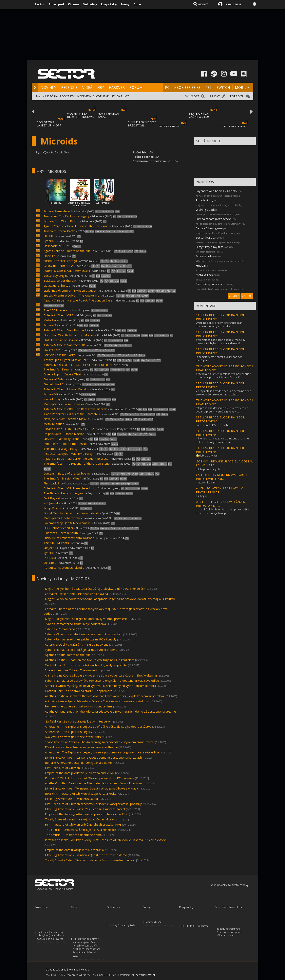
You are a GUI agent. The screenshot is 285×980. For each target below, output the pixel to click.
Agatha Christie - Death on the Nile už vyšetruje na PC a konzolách (90, 660)
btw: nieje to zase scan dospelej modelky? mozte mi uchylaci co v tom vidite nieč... (221, 342)
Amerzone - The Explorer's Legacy (69, 732)
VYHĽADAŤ (192, 96)
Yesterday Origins (56, 276)
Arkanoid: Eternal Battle (59, 231)
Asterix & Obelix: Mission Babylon (66, 389)
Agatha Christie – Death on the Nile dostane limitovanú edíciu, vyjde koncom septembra (104, 696)
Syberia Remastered (58, 211)
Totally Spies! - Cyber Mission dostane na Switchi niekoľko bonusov (90, 860)
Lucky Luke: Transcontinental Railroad (69, 538)
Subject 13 (51, 548)
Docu (137, 4)
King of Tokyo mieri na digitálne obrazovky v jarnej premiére (86, 619)
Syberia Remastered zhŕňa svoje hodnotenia (75, 624)
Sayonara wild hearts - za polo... (217, 191)
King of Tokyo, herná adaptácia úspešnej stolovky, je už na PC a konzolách (95, 589)
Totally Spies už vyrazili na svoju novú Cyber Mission (80, 819)
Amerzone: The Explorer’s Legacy (66, 216)
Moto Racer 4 (53, 320)
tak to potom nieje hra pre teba (215, 469)
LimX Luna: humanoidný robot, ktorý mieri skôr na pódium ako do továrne (51, 935)
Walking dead (205, 210)
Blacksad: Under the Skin (60, 280)
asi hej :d (201, 496)
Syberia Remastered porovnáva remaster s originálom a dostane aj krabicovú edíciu (102, 680)
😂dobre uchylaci (206, 456)
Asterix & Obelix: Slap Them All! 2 (66, 330)
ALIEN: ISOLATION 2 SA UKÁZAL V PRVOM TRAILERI (219, 490)
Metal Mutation (54, 424)
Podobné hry (205, 200)
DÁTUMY (123, 96)
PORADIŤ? (237, 96)
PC (167, 87)
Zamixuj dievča (153, 922)
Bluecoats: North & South (61, 533)
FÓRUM (136, 87)
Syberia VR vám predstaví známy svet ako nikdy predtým (84, 634)
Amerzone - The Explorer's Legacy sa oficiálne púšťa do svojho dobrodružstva (98, 726)
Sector (40, 4)
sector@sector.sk (146, 975)
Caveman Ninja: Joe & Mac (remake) (68, 523)
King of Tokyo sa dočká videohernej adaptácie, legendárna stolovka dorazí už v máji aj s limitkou (110, 599)
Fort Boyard (52, 498)
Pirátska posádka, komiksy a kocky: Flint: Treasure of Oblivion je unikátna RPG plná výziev (105, 840)
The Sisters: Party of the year (64, 493)
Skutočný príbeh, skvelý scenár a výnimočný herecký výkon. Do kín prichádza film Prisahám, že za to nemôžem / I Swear (87, 947)
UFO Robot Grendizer (58, 528)
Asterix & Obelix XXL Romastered (79, 204)
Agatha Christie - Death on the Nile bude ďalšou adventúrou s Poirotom (93, 783)
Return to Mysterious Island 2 (64, 568)
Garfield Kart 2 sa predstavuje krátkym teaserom (79, 721)
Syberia (49, 553)
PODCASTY (67, 96)
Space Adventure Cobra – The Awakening (71, 295)
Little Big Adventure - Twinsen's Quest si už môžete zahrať (85, 809)
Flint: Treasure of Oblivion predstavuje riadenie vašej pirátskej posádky (93, 804)
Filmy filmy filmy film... (210, 247)
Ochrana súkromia (56, 970)
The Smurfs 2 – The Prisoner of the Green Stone (77, 463)
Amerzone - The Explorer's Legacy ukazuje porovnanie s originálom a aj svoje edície (102, 752)
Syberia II (50, 241)
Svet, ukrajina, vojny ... (210, 284)
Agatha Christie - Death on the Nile (67, 251)
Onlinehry (90, 4)
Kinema (73, 4)
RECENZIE (69, 87)
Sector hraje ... (205, 237)
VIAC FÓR (247, 296)
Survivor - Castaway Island (62, 439)
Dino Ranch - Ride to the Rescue (66, 444)
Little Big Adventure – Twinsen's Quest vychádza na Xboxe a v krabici (92, 788)
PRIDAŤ (215, 96)
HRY (101, 87)
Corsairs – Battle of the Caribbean (67, 473)
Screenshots (204, 256)
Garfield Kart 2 (54, 384)
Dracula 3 (50, 558)
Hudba (200, 265)
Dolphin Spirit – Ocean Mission (64, 434)
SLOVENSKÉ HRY (104, 96)
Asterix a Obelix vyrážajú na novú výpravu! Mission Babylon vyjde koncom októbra (100, 686)
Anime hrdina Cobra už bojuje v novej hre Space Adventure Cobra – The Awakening (101, 675)
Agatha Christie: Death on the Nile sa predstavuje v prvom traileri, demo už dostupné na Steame (110, 711)
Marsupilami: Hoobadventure (63, 518)
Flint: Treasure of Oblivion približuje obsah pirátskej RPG (83, 824)
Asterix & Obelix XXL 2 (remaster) (67, 271)
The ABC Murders (56, 310)
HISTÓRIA (51, 96)
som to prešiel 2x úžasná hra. (213, 425)
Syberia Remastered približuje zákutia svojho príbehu (81, 650)
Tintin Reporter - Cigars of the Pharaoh (70, 414)
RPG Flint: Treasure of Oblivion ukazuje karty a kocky (81, 793)
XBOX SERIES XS (187, 87)
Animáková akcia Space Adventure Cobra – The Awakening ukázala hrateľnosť (97, 701)
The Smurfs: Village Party (61, 449)
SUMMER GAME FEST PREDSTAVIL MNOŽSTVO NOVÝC (142, 125)
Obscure (49, 256)
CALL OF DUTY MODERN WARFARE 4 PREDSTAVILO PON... (222, 477)
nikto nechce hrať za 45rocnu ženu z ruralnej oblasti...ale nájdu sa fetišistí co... (223, 440)
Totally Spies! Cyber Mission (63, 360)
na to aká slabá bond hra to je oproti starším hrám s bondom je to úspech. (222, 511)
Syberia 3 (50, 325)
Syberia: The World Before (62, 221)
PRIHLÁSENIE (234, 4)
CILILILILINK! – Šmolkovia (195, 926)
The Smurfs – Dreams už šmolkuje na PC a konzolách (80, 830)
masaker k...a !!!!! (206, 482)
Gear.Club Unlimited (57, 285)
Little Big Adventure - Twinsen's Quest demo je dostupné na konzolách (93, 757)
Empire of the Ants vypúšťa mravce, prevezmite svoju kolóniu (87, 814)
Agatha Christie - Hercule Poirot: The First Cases (77, 226)
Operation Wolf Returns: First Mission (69, 335)
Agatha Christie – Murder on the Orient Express (76, 458)
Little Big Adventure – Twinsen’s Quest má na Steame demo (86, 855)
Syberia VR (51, 394)
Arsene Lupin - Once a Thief (62, 374)
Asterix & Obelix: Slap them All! (64, 345)
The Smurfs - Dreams (58, 369)
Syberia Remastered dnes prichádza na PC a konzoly (81, 639)
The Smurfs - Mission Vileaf (62, 478)
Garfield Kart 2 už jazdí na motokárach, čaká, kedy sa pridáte (86, 665)
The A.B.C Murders (56, 543)
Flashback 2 (56, 203)
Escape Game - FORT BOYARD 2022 (69, 429)
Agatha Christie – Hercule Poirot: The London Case (78, 300)
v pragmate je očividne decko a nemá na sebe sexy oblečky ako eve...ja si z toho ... (224, 393)
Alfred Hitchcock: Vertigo (60, 261)
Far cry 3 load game (209, 228)
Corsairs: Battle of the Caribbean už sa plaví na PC (79, 594)
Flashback (50, 246)
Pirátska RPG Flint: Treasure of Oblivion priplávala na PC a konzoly (90, 778)
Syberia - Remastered (60, 629)
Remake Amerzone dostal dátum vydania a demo (78, 763)
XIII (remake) (103, 203)
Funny (125, 4)
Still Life (49, 236)
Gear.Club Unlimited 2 (58, 266)
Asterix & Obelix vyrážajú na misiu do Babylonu (77, 644)
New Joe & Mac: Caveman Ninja (65, 419)
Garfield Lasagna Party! (59, 355)
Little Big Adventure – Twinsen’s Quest (72, 799)
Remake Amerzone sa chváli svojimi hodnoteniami (79, 706)
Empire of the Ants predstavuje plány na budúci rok (80, 773)
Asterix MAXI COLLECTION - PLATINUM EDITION (78, 365)
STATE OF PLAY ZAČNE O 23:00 (199, 115)
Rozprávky (109, 4)
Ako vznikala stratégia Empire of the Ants (73, 737)
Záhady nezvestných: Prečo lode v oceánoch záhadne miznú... (229, 932)
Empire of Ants (54, 379)
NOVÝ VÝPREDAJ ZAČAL (108, 115)
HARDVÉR (117, 87)
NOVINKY (48, 87)
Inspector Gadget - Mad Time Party (68, 454)
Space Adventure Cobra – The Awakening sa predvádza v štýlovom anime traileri (100, 742)
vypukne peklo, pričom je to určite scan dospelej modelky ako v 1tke (219, 324)
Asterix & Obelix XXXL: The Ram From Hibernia (76, 409)
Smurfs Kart (52, 350)
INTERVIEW (84, 96)
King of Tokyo (53, 399)
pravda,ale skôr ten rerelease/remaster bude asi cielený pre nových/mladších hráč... (223, 376)
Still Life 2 (50, 563)
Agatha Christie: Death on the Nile (68, 655)
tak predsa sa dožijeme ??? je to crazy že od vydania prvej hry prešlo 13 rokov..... (222, 410)
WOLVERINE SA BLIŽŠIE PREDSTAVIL (81, 115)
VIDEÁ (87, 87)
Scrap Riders (52, 508)
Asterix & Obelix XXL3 (58, 315)
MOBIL (241, 87)
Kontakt (85, 970)
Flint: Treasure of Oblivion (61, 340)
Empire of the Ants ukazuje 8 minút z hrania (74, 850)
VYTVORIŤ (234, 296)
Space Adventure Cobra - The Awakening (73, 670)
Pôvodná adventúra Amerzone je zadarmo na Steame (82, 747)
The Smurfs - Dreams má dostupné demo (73, 835)
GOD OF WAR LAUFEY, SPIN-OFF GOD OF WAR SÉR (49, 125)
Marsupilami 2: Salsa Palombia (64, 404)
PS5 (209, 87)
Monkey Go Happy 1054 (122, 925)
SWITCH (223, 87)
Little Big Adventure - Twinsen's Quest (70, 290)
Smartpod (56, 4)
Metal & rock (204, 275)
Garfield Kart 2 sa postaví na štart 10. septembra (79, 691)
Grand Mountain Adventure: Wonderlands (72, 513)
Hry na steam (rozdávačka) (214, 219)
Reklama (74, 970)
